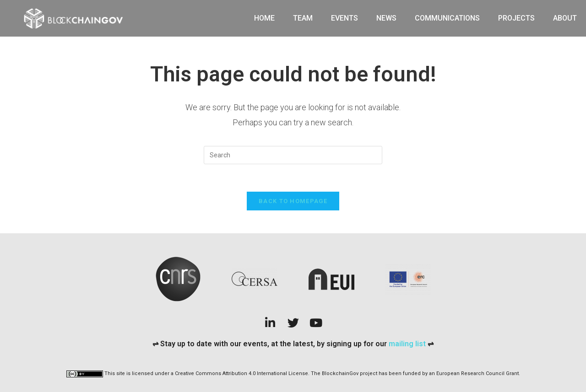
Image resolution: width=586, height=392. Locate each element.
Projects (516, 18)
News (386, 18)
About (565, 18)
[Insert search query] (293, 155)
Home (264, 18)
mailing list (408, 344)
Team (303, 18)
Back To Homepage (293, 201)
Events (345, 18)
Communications (447, 18)
